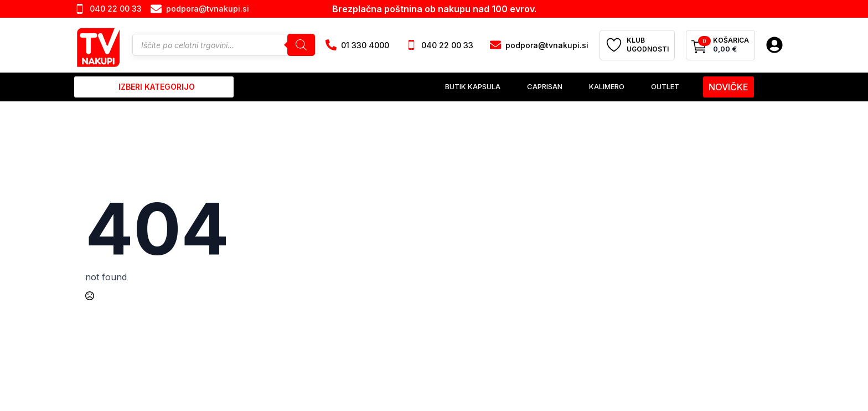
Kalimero (607, 86)
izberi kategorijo (157, 87)
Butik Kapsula (473, 86)
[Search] (301, 45)
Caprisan (545, 86)
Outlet (665, 86)
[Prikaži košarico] (720, 45)
